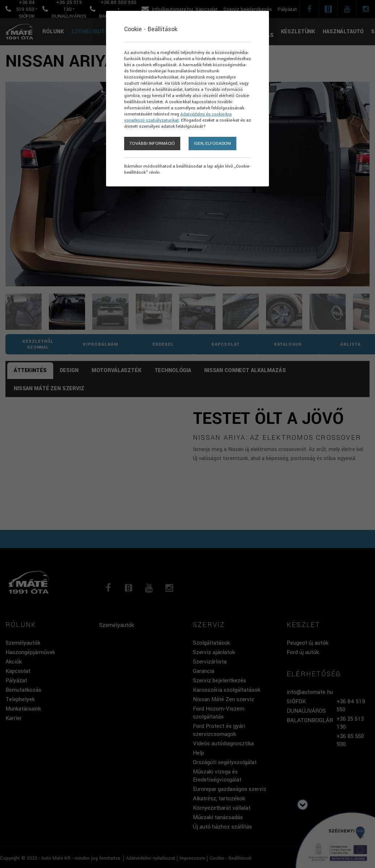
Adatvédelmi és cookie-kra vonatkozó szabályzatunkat (178, 117)
